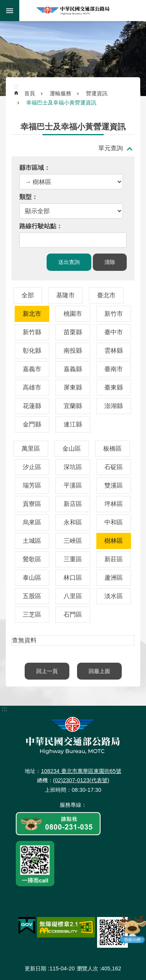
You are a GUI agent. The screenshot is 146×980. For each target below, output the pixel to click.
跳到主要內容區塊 (4, 4)
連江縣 (73, 424)
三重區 (73, 559)
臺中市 (114, 332)
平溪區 (73, 485)
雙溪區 (114, 485)
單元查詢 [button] (111, 148)
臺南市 (114, 369)
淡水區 (114, 596)
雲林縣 (114, 351)
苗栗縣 (73, 332)
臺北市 (106, 295)
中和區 (114, 522)
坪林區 (114, 504)
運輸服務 (60, 93)
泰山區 (32, 578)
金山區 (72, 449)
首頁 (30, 93)
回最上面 (99, 671)
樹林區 (114, 541)
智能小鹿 (132, 929)
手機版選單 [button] (10, 11)
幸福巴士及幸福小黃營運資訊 (61, 103)
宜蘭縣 (73, 406)
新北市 (32, 314)
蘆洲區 (114, 578)
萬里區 (31, 449)
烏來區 (32, 522)
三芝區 (32, 614)
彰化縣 (32, 351)
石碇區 (114, 467)
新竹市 (114, 314)
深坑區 (73, 467)
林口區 (73, 578)
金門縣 (32, 424)
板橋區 (112, 449)
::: (4, 22)
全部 (28, 295)
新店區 (73, 504)
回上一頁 (47, 671)
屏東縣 (73, 387)
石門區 (73, 614)
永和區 (73, 522)
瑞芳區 (32, 485)
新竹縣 (32, 332)
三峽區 (73, 541)
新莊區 (114, 559)
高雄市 (32, 387)
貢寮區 (32, 504)
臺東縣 (114, 387)
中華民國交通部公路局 (73, 11)
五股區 (32, 596)
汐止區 (32, 467)
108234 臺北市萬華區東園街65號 (81, 771)
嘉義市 (32, 369)
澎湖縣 (114, 406)
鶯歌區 (32, 559)
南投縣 (73, 351)
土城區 (32, 541)
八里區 (73, 596)
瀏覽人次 (87, 968)
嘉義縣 (73, 369)
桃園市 (73, 314)
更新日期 (35, 968)
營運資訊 (97, 93)
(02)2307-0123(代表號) (81, 780)
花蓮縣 (32, 406)
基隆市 (65, 295)
